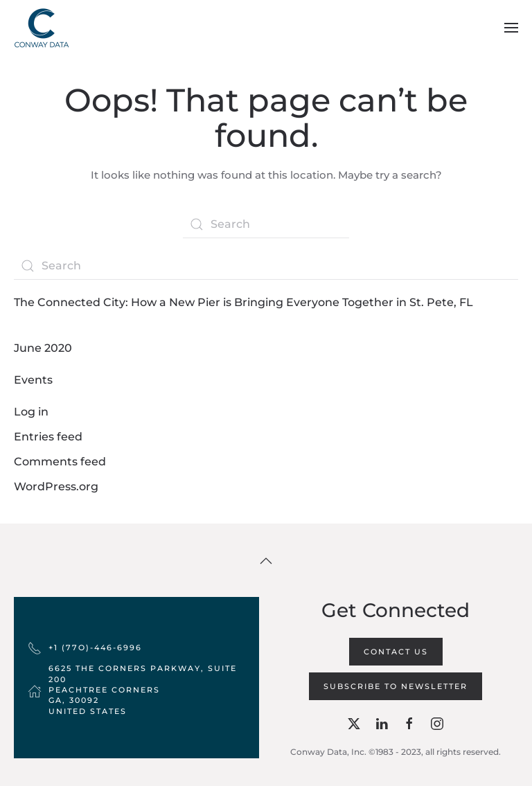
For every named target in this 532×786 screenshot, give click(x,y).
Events (33, 380)
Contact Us (396, 652)
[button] (511, 28)
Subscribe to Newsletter (396, 686)
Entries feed (48, 437)
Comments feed (60, 462)
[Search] (266, 224)
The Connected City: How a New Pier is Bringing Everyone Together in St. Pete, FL (243, 302)
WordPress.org (56, 486)
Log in (31, 412)
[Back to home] (42, 28)
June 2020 (43, 348)
